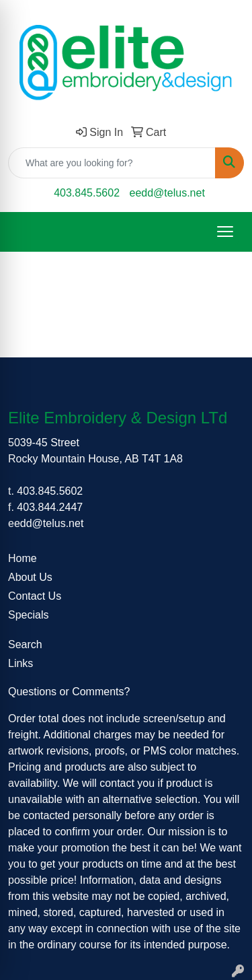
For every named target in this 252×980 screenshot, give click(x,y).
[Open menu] (225, 232)
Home (23, 558)
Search (25, 644)
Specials (28, 615)
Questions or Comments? (69, 692)
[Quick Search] (112, 163)
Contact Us (35, 596)
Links (20, 663)
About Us (30, 577)
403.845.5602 (87, 193)
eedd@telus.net (167, 193)
